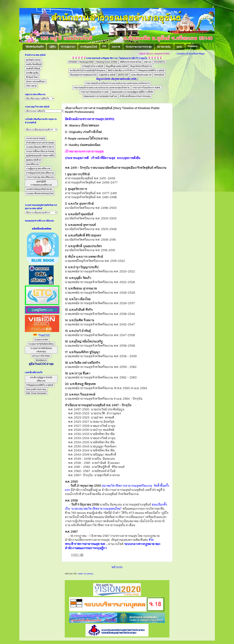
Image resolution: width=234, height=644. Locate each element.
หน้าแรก (117, 567)
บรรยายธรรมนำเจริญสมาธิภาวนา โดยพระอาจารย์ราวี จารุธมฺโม (117, 58)
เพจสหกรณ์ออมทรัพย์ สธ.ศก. (39, 189)
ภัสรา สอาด (32, 86)
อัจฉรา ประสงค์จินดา (36, 82)
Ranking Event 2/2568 (107, 62)
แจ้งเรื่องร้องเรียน (41, 229)
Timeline (193, 46)
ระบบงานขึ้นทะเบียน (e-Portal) (40, 151)
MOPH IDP (123, 75)
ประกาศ (116, 47)
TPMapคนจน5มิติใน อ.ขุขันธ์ (151, 70)
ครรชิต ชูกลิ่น (32, 73)
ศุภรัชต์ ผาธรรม (33, 60)
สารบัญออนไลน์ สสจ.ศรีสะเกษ (40, 173)
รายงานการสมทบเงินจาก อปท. (95, 92)
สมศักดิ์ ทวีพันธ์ (33, 69)
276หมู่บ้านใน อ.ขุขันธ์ (93, 66)
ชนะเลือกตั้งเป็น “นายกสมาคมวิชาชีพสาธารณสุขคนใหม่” (116, 506)
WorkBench (41, 360)
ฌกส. (179, 47)
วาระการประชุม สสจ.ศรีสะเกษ (40, 177)
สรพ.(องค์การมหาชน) (36, 389)
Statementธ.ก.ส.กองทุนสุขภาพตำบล (100, 96)
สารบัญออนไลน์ (89, 47)
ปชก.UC (148, 62)
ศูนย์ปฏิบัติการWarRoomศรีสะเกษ (41, 183)
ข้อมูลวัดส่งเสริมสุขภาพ (141, 66)
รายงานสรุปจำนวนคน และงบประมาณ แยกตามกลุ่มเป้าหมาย (101, 88)
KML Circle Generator (36, 393)
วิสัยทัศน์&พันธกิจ (34, 47)
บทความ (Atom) (85, 574)
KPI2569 (73, 62)
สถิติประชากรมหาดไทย (131, 62)
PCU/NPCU (160, 62)
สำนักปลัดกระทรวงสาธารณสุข (40, 143)
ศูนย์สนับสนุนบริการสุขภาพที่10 (40, 156)
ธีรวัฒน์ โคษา (32, 77)
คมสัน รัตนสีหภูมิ (34, 64)
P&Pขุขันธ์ (159, 75)
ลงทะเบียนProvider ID (141, 75)
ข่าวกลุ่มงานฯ (68, 47)
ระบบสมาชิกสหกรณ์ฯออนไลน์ (40, 193)
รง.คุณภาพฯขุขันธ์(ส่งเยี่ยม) (41, 344)
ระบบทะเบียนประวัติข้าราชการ (40, 147)
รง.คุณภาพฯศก (41, 340)
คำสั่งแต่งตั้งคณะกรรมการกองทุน (135, 96)
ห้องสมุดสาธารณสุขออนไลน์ (83, 75)
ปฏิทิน (52, 47)
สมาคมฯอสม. (164, 47)
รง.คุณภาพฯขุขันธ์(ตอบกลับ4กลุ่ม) (41, 350)
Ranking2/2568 (87, 62)
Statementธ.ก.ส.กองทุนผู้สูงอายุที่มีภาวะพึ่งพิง (132, 92)
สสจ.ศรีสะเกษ (33, 164)
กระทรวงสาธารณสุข (36, 138)
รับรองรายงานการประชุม (139, 47)
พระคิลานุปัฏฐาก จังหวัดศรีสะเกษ (41, 379)
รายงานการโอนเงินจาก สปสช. (147, 88)
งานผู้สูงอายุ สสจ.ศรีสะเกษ (38, 169)
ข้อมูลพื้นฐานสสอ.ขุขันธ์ (117, 66)
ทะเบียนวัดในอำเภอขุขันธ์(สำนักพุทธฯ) (88, 70)
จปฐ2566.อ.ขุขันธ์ (107, 75)
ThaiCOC (44, 335)
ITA (104, 46)
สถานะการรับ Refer (41, 356)
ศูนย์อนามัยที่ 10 (34, 160)
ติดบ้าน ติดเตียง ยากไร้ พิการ (121, 70)
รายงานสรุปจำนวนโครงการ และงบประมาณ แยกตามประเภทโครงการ (118, 83)
